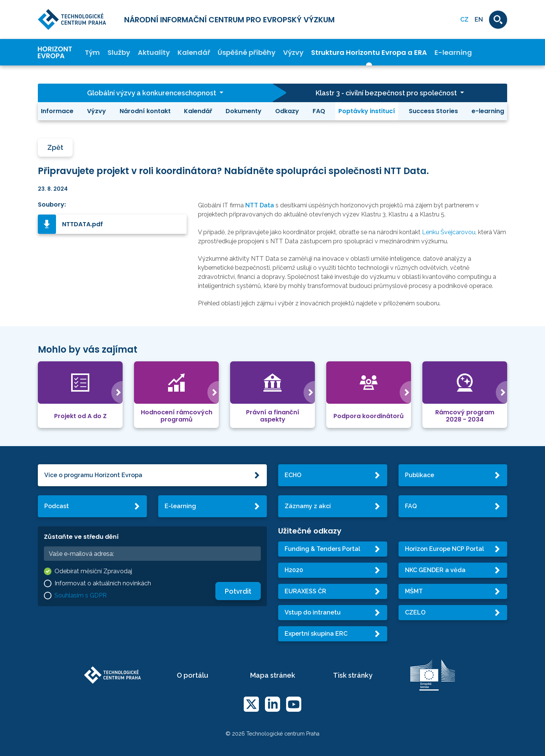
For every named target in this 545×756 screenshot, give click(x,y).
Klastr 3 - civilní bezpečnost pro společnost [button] (387, 93)
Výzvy (293, 52)
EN (479, 19)
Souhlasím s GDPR (81, 595)
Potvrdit (238, 591)
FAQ (319, 111)
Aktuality (154, 52)
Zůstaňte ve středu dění (81, 537)
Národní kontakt (145, 111)
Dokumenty (244, 111)
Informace (57, 111)
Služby (119, 52)
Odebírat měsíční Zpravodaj (93, 571)
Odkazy (287, 111)
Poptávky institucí (367, 111)
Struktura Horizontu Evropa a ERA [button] (369, 52)
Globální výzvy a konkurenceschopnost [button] (152, 93)
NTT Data (260, 205)
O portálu (192, 675)
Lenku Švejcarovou (449, 232)
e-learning (488, 111)
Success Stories (433, 111)
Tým (92, 52)
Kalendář (194, 52)
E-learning (453, 52)
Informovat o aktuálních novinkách (103, 583)
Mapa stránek (273, 675)
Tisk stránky (353, 675)
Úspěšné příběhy (247, 52)
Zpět (55, 147)
